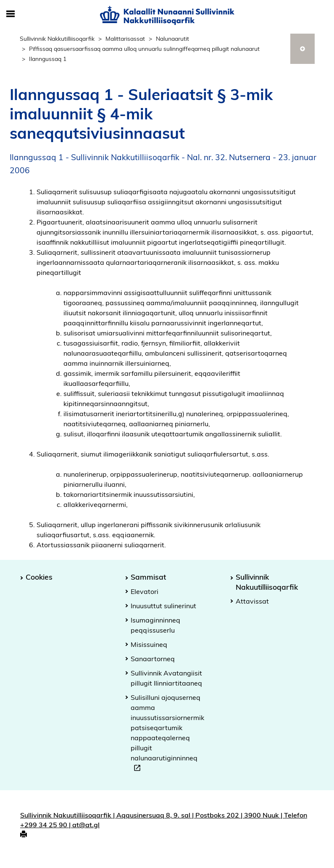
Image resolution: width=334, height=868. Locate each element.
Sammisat (148, 577)
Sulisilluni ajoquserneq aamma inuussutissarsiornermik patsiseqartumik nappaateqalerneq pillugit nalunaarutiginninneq (167, 734)
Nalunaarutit (172, 38)
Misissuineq (149, 644)
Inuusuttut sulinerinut (163, 606)
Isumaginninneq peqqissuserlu (155, 625)
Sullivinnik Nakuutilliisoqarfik (267, 582)
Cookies (39, 577)
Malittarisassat (125, 38)
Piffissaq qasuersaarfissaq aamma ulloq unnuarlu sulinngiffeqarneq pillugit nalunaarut (144, 49)
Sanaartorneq (153, 659)
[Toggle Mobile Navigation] (11, 14)
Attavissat (252, 601)
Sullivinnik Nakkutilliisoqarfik (57, 38)
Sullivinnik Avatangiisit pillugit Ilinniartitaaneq (166, 678)
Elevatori (145, 591)
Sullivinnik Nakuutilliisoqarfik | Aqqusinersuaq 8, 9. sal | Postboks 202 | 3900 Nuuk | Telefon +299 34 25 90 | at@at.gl (164, 820)
